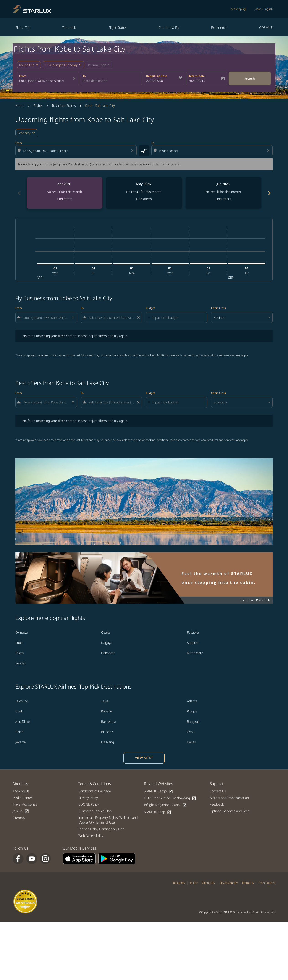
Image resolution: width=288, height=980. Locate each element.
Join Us (21, 811)
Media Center (22, 798)
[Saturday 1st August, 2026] (208, 263)
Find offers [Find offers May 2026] (144, 199)
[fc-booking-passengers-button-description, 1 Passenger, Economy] (61, 65)
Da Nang (107, 742)
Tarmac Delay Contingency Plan (101, 829)
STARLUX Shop (158, 812)
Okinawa (22, 632)
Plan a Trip (23, 27)
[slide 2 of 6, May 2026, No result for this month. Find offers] (144, 193)
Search (250, 79)
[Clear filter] (73, 317)
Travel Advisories (25, 804)
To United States (64, 105)
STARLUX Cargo (158, 791)
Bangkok (193, 721)
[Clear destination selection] (270, 151)
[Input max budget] (178, 318)
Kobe (19, 643)
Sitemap (19, 818)
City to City (208, 883)
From (23, 76)
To (84, 76)
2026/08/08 (154, 81)
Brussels (107, 732)
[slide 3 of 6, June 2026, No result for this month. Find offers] (223, 193)
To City (194, 883)
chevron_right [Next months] (269, 193)
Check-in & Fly (169, 27)
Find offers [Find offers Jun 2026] (223, 199)
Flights (38, 105)
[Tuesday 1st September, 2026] (247, 263)
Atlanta (192, 701)
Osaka (106, 632)
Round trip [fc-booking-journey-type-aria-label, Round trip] (27, 65)
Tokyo (19, 653)
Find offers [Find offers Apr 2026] (65, 199)
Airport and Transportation (229, 798)
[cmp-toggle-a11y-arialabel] (144, 151)
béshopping (238, 9)
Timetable (69, 27)
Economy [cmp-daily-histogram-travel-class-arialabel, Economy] (24, 133)
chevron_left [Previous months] (19, 193)
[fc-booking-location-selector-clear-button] (76, 78)
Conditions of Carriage (95, 791)
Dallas (191, 742)
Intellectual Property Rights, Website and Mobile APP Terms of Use (108, 820)
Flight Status (118, 27)
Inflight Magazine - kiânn (165, 805)
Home (20, 105)
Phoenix (107, 711)
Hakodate (108, 653)
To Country (179, 883)
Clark (19, 711)
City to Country (229, 883)
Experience (219, 27)
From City (248, 883)
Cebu (191, 732)
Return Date (196, 76)
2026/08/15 (197, 81)
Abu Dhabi (23, 721)
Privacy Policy (88, 798)
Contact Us (218, 791)
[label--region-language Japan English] (264, 9)
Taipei (105, 701)
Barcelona (109, 721)
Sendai (20, 663)
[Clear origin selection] (134, 151)
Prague (192, 711)
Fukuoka (193, 632)
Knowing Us (21, 791)
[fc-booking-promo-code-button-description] (97, 65)
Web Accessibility (91, 836)
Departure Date (157, 76)
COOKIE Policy (89, 804)
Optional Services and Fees (230, 811)
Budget (150, 308)
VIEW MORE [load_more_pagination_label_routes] (144, 758)
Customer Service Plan (95, 811)
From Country (267, 883)
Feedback (217, 804)
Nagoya (107, 643)
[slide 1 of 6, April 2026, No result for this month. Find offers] (65, 193)
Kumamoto (195, 653)
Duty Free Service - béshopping (170, 798)
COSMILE (266, 27)
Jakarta (21, 742)
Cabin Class (219, 308)
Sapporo (193, 643)
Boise (19, 732)
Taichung (22, 701)
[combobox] (46, 81)
